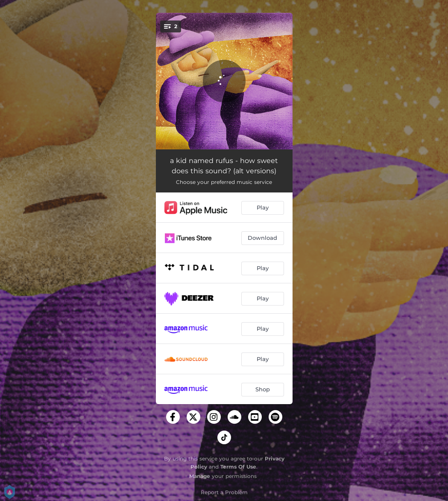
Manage (200, 476)
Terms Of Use (238, 467)
